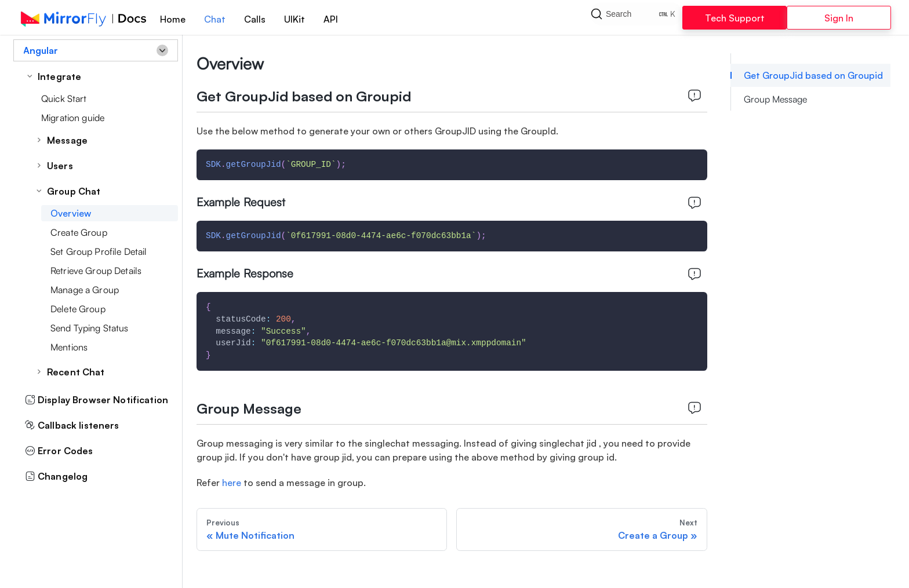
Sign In (839, 18)
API (331, 19)
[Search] (636, 17)
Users (60, 166)
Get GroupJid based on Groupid (813, 75)
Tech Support (735, 18)
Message (67, 140)
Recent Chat (76, 372)
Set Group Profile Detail (99, 251)
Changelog (56, 476)
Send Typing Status (90, 328)
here (232, 483)
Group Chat (74, 191)
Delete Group (78, 309)
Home (173, 19)
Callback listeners (72, 425)
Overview (71, 213)
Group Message (775, 99)
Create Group (79, 232)
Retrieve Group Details (96, 271)
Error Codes (59, 451)
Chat (215, 19)
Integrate (59, 76)
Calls (255, 19)
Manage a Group (85, 290)
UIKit (294, 19)
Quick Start (64, 98)
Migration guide (73, 118)
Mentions (69, 347)
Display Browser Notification (97, 400)
